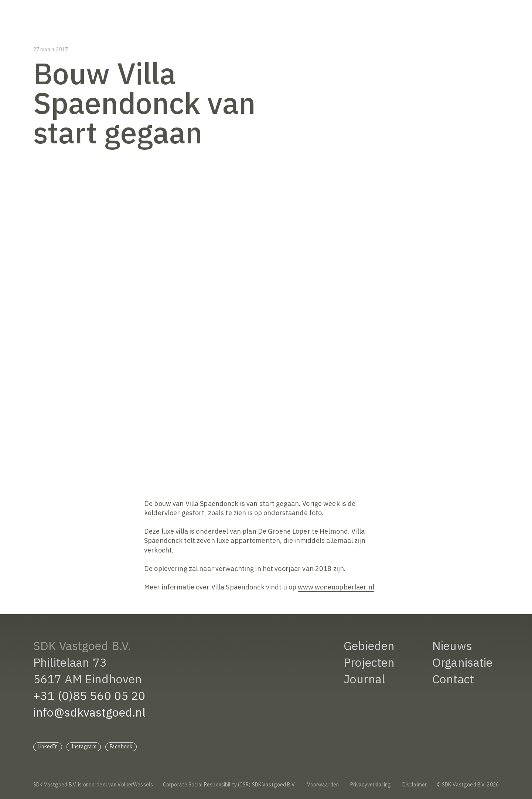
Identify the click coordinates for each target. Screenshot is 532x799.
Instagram (84, 747)
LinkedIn (48, 747)
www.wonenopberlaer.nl (336, 587)
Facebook (121, 747)
